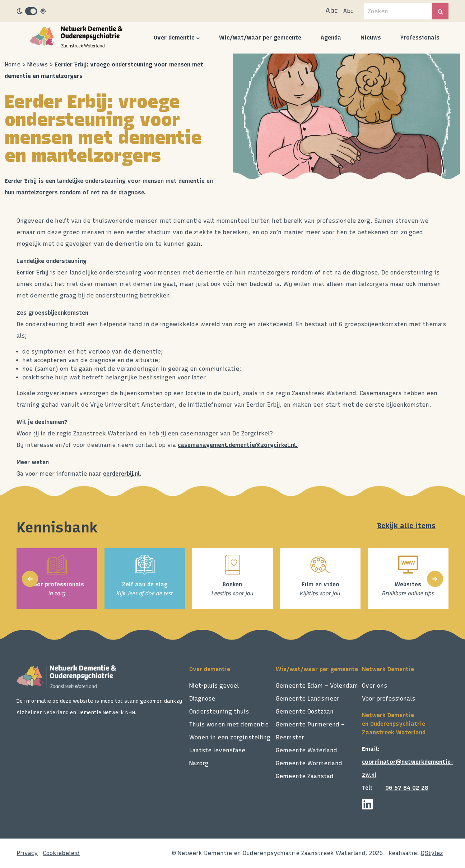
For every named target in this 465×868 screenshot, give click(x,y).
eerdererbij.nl (121, 474)
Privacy (27, 853)
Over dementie (174, 38)
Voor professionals (389, 699)
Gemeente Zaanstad (305, 776)
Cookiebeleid (61, 853)
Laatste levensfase (217, 750)
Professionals (420, 38)
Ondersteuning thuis (219, 712)
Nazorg (199, 763)
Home (13, 64)
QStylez (432, 853)
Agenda (331, 38)
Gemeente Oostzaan (305, 712)
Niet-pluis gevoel (214, 686)
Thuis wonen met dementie (229, 724)
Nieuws (371, 38)
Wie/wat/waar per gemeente (260, 38)
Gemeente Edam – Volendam (317, 686)
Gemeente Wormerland (309, 763)
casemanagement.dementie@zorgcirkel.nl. (238, 445)
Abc (332, 10)
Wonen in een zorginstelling (230, 737)
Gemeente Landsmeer (308, 699)
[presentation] (30, 579)
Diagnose (202, 699)
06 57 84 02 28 (407, 788)
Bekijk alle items (406, 526)
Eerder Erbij (32, 273)
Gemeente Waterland (306, 750)
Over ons (375, 686)
